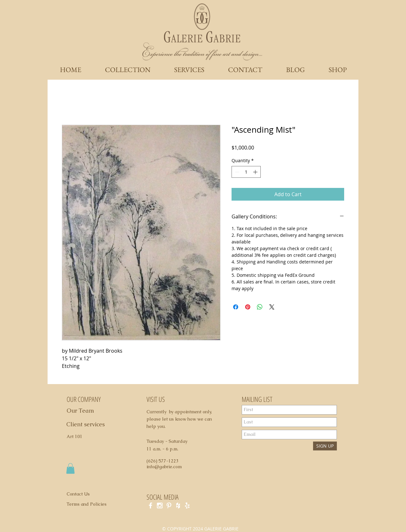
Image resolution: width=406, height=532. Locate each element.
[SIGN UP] (325, 446)
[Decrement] (236, 172)
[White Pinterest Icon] (169, 505)
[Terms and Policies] (93, 504)
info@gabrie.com (164, 467)
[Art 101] (77, 437)
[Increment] (256, 172)
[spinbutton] (246, 172)
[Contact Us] (82, 494)
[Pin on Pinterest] (248, 307)
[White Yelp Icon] (187, 505)
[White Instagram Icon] (160, 505)
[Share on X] (272, 307)
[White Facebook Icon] (151, 505)
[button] (70, 468)
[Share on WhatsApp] (260, 307)
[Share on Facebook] (236, 307)
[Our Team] (87, 411)
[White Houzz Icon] (178, 505)
